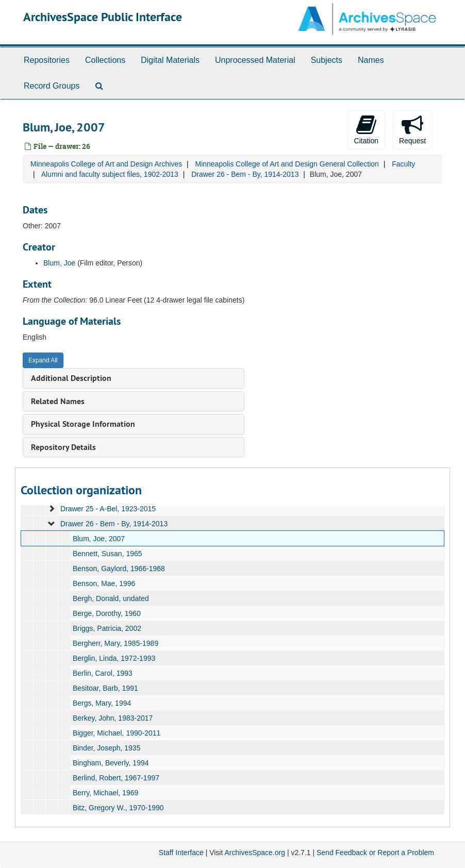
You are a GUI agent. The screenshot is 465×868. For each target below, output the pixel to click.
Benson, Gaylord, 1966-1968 (119, 569)
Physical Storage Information (83, 424)
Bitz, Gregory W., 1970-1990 (118, 808)
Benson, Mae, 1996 (104, 583)
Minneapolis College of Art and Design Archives (106, 164)
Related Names (58, 401)
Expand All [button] (43, 360)
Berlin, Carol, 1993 (103, 673)
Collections (105, 60)
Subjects (327, 60)
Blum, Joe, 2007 (99, 539)
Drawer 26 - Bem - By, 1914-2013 (245, 174)
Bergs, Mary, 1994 (102, 703)
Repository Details (63, 447)
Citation (366, 129)
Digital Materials (170, 60)
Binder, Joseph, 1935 (107, 748)
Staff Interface (181, 853)
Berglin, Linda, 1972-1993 (114, 658)
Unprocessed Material (255, 60)
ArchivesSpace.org (255, 853)
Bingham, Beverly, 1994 (111, 763)
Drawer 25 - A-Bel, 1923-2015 (108, 509)
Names (371, 60)
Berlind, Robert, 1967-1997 (116, 778)
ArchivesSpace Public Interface (103, 17)
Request (412, 129)
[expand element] (52, 509)
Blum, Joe (59, 263)
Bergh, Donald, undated (111, 598)
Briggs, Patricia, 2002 (107, 628)
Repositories (47, 60)
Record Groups (52, 86)
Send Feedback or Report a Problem (375, 853)
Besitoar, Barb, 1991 (105, 688)
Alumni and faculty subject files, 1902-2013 (110, 174)
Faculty (403, 164)
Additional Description (71, 378)
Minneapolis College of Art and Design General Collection (287, 164)
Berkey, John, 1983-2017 (113, 718)
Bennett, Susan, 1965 (107, 554)
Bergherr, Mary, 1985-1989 (115, 643)
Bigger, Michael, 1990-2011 (117, 733)
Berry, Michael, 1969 (105, 793)
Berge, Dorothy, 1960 (107, 613)
